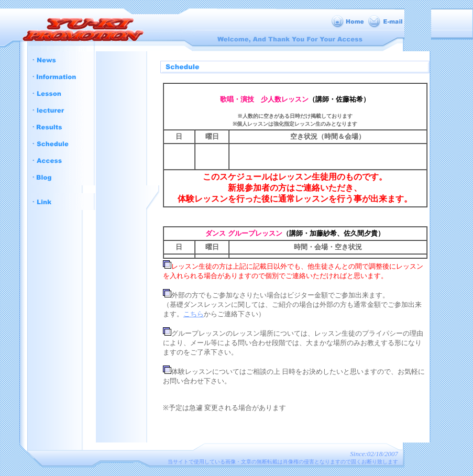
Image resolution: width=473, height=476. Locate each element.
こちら (194, 314)
